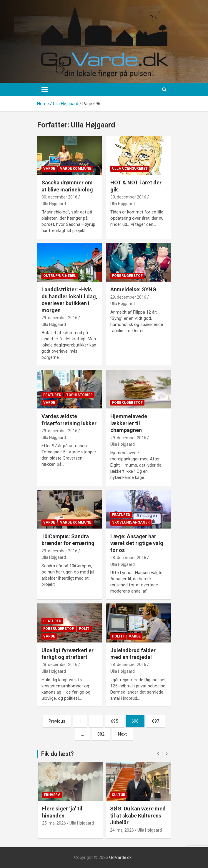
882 (101, 734)
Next (122, 734)
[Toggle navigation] (45, 90)
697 (156, 721)
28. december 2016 (128, 558)
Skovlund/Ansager (131, 522)
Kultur (119, 795)
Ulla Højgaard (54, 204)
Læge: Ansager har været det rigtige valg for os (137, 543)
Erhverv (52, 795)
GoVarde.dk (120, 857)
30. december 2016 (59, 197)
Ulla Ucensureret (130, 169)
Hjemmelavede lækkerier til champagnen (129, 423)
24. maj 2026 (122, 830)
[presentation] (158, 754)
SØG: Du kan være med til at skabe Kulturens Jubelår (138, 815)
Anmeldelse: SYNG (133, 289)
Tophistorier (79, 395)
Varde (49, 169)
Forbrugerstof (127, 276)
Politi (85, 629)
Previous (57, 721)
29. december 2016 (59, 318)
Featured (52, 395)
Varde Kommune (76, 169)
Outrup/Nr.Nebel (60, 276)
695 (114, 721)
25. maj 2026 (54, 823)
